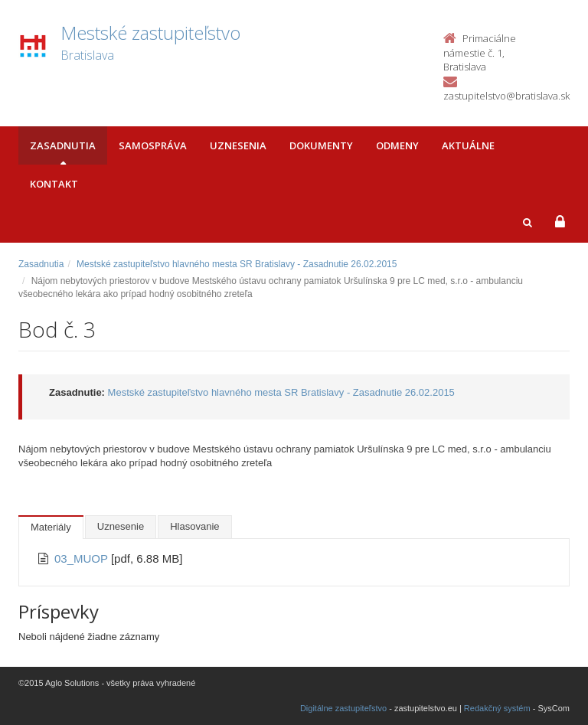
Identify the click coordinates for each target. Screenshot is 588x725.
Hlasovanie (194, 526)
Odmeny (397, 145)
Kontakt (54, 184)
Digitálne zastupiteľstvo (343, 708)
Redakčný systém (497, 708)
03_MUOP (83, 558)
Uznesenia (238, 145)
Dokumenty (321, 145)
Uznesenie (121, 526)
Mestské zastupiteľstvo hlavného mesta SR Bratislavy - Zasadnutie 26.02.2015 (237, 264)
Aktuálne (468, 145)
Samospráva (153, 145)
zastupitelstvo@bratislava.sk (506, 96)
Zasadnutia (63, 145)
